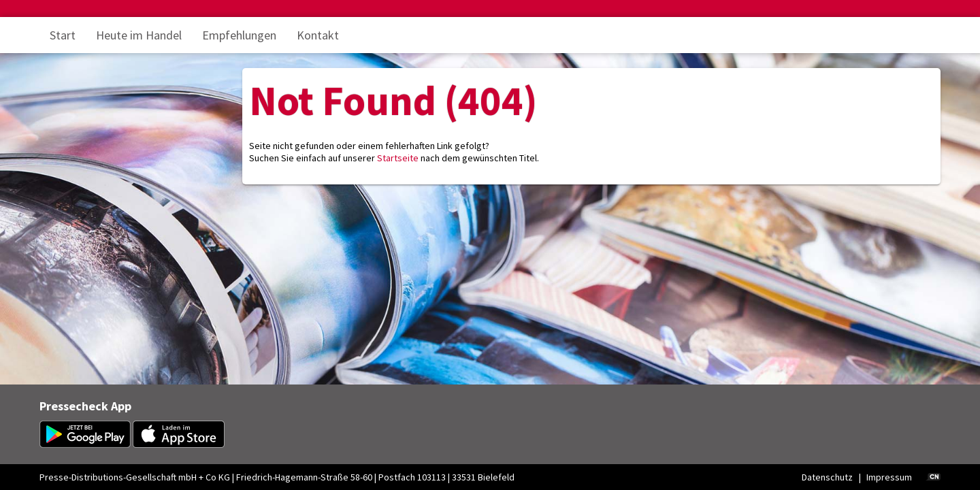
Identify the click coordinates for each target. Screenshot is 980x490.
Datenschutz (827, 477)
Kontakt (318, 35)
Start (63, 35)
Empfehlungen (239, 35)
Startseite (398, 158)
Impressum (889, 477)
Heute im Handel (139, 35)
